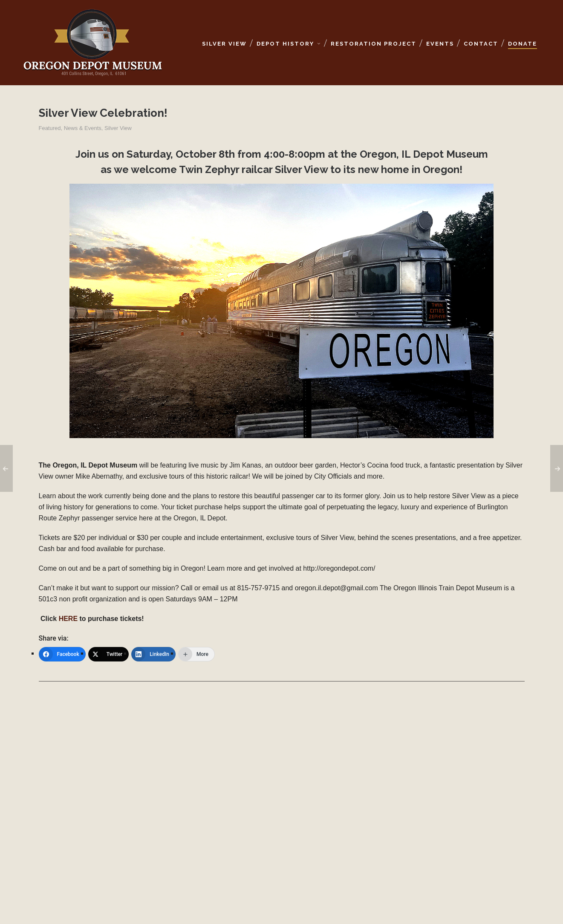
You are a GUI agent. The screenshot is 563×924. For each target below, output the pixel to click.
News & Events (83, 128)
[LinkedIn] (153, 654)
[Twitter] (109, 654)
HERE (68, 619)
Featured (50, 128)
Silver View (118, 128)
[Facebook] (62, 654)
